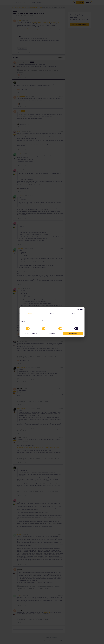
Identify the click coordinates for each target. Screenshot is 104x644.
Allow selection (52, 334)
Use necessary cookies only (31, 334)
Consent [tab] (30, 314)
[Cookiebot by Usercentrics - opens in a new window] (77, 309)
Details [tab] (52, 314)
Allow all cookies (73, 334)
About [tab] (74, 314)
